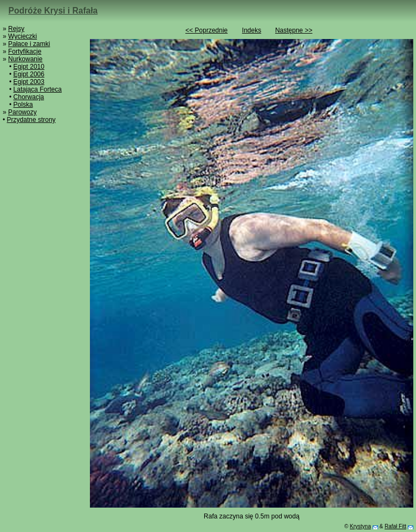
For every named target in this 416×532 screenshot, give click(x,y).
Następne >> (294, 30)
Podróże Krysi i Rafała (53, 11)
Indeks (252, 30)
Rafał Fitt (395, 526)
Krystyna (360, 526)
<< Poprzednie (206, 30)
